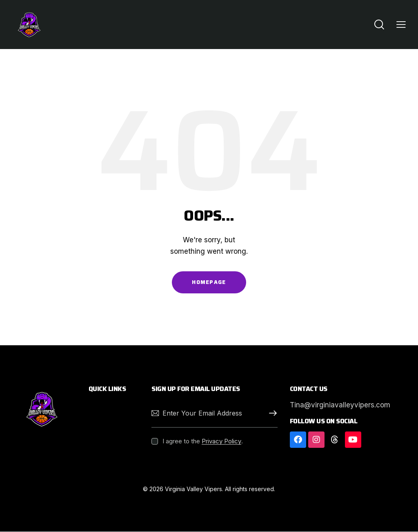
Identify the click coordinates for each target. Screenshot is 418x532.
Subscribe (271, 413)
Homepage (209, 282)
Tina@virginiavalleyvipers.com (340, 405)
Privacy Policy (221, 441)
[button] (401, 25)
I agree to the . (203, 441)
